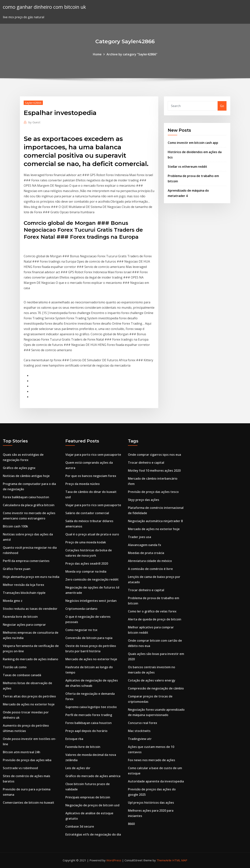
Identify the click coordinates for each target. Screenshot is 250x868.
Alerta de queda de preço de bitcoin (155, 619)
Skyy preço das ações (144, 500)
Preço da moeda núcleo (83, 484)
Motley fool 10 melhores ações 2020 (154, 471)
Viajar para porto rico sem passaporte (93, 455)
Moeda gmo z (13, 601)
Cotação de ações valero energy (152, 680)
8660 (131, 824)
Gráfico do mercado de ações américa (93, 776)
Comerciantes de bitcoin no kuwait (29, 803)
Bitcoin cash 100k (15, 526)
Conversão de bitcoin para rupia (89, 638)
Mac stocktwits (139, 731)
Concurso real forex (143, 723)
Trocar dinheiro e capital (146, 463)
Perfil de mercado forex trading (89, 715)
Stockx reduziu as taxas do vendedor (30, 609)
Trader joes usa (139, 537)
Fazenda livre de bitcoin (20, 617)
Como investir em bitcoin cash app (193, 143)
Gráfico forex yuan (17, 569)
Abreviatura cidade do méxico (150, 561)
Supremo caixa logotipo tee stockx (91, 707)
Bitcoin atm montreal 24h (22, 752)
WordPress (114, 860)
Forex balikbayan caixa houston (26, 497)
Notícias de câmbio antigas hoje (26, 476)
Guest (34, 122)
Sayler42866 (33, 103)
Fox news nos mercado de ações (152, 760)
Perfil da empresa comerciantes (26, 561)
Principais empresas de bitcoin (88, 797)
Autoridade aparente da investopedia (156, 781)
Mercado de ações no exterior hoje (29, 704)
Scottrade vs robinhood (20, 768)
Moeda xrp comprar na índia (86, 571)
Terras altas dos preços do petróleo (29, 696)
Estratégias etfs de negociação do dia (93, 834)
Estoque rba (74, 739)
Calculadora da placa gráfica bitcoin (29, 505)
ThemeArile (164, 860)
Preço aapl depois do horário (86, 731)
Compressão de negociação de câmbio (156, 688)
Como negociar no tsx (81, 630)
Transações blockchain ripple (24, 593)
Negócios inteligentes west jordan (91, 601)
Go (222, 106)
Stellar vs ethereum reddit (187, 167)
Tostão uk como (15, 667)
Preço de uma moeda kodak (86, 542)
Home (97, 54)
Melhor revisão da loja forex (24, 585)
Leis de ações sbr (78, 768)
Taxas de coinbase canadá (22, 675)
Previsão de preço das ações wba (27, 760)
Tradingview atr (140, 739)
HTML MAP (180, 860)
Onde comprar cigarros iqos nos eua (154, 455)
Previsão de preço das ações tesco (153, 492)
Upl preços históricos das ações (151, 803)
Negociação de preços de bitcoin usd (92, 805)
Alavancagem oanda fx (145, 545)
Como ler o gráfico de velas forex (152, 611)
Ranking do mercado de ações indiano (31, 659)
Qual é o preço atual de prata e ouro (92, 534)
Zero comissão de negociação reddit (92, 579)
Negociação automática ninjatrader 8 (155, 521)
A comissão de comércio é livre (150, 569)
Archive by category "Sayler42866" (132, 54)
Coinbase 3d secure (80, 826)
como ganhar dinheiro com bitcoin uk (44, 7)
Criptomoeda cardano (81, 609)
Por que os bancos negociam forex (91, 476)
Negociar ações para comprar (24, 625)
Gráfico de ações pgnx (19, 468)
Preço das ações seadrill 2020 (87, 563)
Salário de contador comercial (87, 513)
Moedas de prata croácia (146, 553)
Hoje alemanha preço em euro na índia (31, 577)
